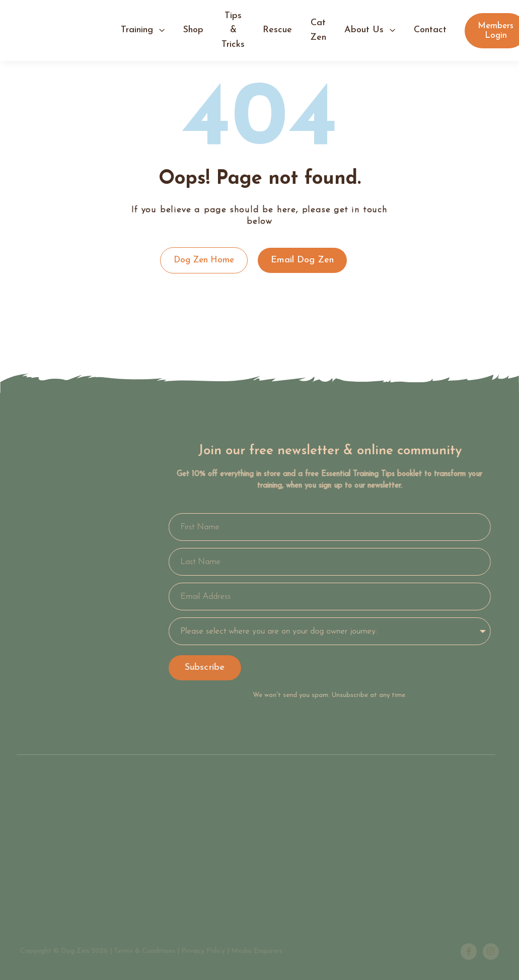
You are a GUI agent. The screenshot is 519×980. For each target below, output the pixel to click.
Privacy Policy (203, 951)
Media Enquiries (256, 951)
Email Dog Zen (302, 260)
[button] (143, 31)
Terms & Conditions (144, 951)
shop (193, 30)
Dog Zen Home (204, 260)
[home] (70, 31)
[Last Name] (325, 562)
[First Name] (325, 527)
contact (430, 30)
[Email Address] (325, 597)
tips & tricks (233, 30)
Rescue (277, 30)
